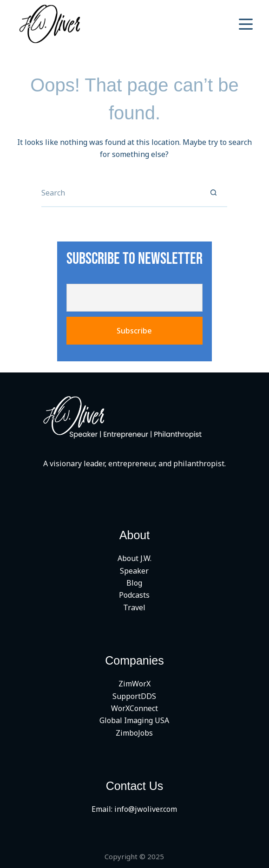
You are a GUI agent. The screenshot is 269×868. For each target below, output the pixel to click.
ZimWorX (134, 684)
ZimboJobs (134, 733)
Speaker (134, 571)
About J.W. (134, 558)
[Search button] (213, 193)
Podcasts (134, 595)
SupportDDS (134, 696)
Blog (134, 583)
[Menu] (246, 24)
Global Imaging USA (134, 720)
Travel (134, 607)
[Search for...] (120, 193)
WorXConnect (134, 708)
